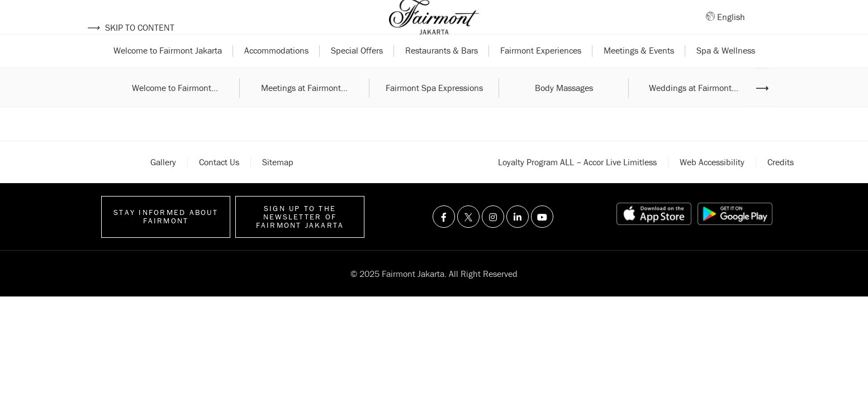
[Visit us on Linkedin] (518, 238)
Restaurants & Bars (442, 71)
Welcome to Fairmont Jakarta (168, 71)
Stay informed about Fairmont (166, 238)
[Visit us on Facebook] (444, 238)
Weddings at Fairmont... (694, 109)
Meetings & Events (639, 71)
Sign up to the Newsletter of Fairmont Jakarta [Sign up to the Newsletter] (300, 238)
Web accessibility (712, 183)
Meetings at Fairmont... (304, 109)
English (731, 27)
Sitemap (278, 183)
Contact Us (219, 183)
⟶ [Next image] (762, 109)
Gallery (163, 183)
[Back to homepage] (434, 28)
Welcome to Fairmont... (175, 109)
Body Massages (564, 109)
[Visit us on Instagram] (493, 238)
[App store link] (654, 236)
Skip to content (131, 27)
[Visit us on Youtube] (542, 238)
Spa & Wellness (726, 71)
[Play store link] (735, 236)
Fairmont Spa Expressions (434, 109)
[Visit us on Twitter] (468, 238)
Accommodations (276, 71)
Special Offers (357, 71)
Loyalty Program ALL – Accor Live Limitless (577, 183)
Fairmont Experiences (541, 71)
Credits (781, 183)
